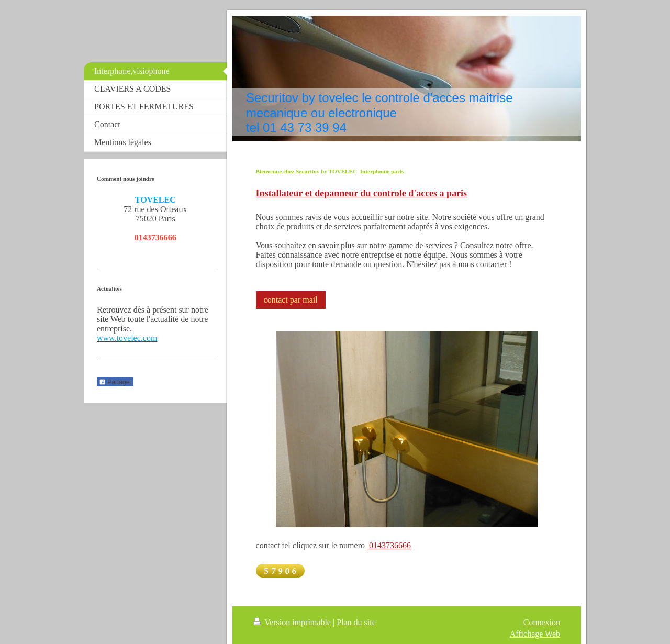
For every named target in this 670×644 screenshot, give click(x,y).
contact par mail (291, 300)
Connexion (542, 622)
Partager (115, 382)
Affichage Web (535, 634)
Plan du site (356, 622)
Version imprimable (293, 622)
